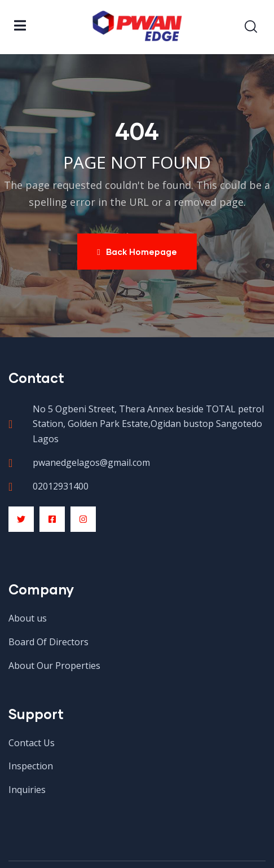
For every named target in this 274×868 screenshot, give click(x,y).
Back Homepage (137, 252)
